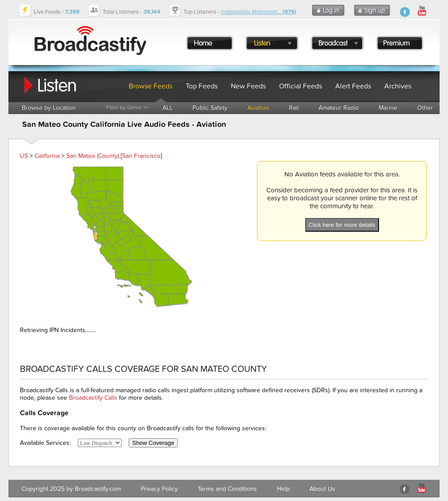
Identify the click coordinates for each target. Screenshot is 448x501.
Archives (398, 86)
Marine (388, 108)
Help (283, 489)
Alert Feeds (353, 86)
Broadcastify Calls (93, 398)
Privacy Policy (159, 489)
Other (425, 108)
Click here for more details (342, 225)
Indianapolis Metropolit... (259, 12)
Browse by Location (49, 108)
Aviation (258, 108)
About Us (322, 489)
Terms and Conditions (227, 489)
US (24, 156)
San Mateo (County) (93, 156)
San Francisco (141, 156)
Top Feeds (202, 86)
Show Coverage (153, 443)
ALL (167, 108)
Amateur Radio (339, 108)
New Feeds (248, 86)
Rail (294, 108)
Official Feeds (301, 86)
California (47, 156)
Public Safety (210, 108)
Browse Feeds (151, 86)
